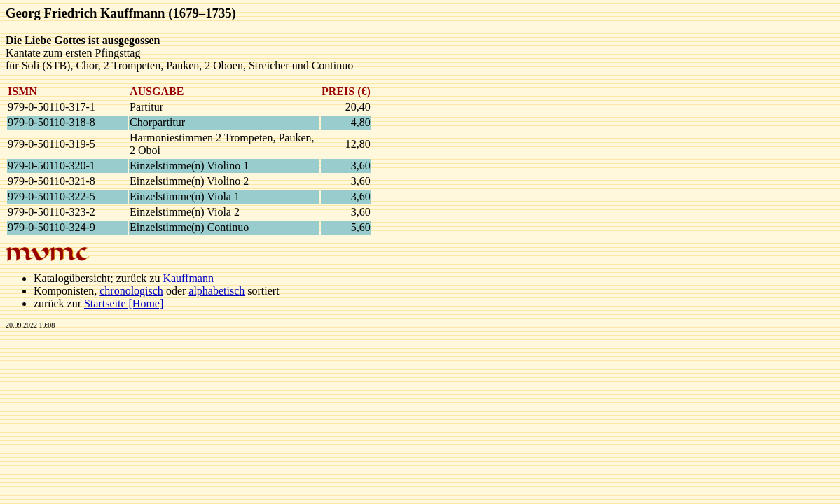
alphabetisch (216, 291)
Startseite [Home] (124, 303)
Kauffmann (188, 278)
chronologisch (131, 291)
